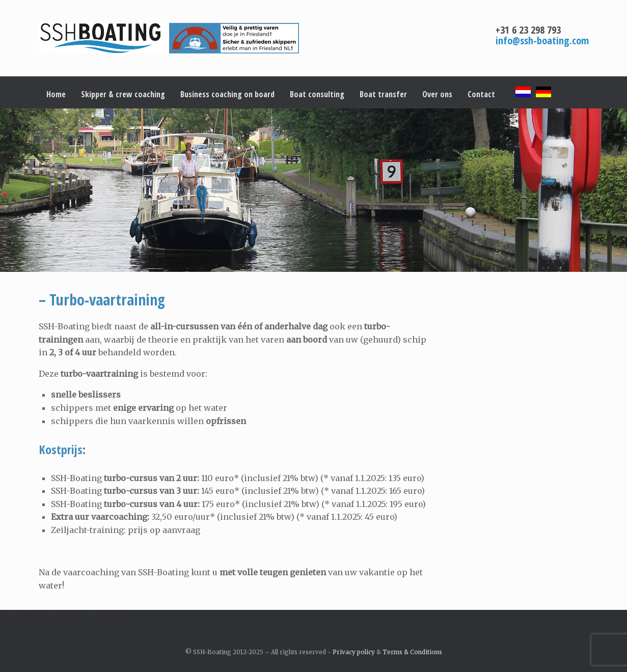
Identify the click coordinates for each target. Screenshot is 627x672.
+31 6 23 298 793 (528, 30)
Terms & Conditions (412, 652)
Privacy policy (354, 652)
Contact (481, 94)
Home (56, 94)
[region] (313, 190)
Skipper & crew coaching (123, 94)
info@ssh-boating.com (542, 40)
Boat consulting (317, 94)
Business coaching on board (227, 94)
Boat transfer (383, 94)
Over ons (437, 94)
